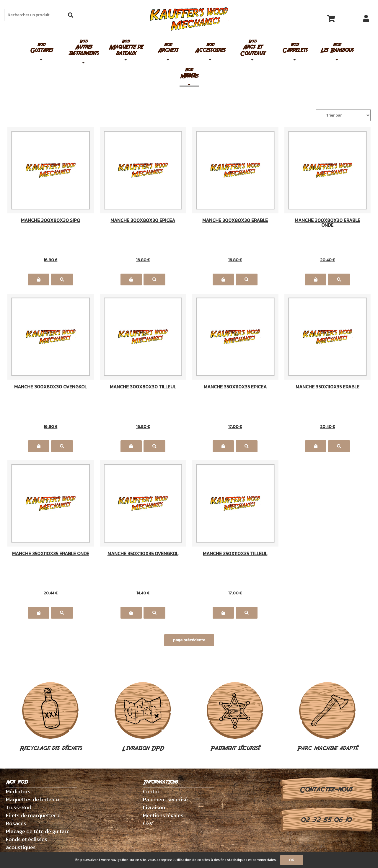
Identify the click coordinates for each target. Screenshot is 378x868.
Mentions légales (163, 815)
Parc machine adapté (327, 717)
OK (292, 860)
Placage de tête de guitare (38, 831)
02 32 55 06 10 (326, 820)
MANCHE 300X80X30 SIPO (50, 221)
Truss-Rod (19, 807)
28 (51, 593)
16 (50, 260)
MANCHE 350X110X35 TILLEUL (235, 554)
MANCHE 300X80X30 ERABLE (235, 221)
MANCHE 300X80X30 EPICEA (143, 221)
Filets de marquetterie (33, 815)
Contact (153, 791)
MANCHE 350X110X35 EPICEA (235, 387)
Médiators (18, 791)
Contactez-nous (326, 789)
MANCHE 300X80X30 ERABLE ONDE (328, 223)
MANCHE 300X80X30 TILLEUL (143, 387)
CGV (148, 823)
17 (235, 427)
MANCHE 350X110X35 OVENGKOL (143, 554)
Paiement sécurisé (235, 717)
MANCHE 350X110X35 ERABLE (328, 387)
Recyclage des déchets (51, 717)
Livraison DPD (143, 717)
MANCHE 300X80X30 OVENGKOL (50, 387)
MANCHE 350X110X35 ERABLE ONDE (51, 554)
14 (143, 593)
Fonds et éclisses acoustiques (27, 843)
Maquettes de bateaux (33, 799)
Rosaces (16, 823)
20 (328, 260)
